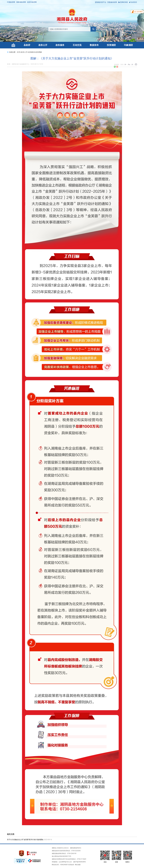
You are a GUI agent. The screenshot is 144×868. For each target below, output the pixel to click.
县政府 (27, 45)
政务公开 (43, 45)
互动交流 (77, 45)
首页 (19, 52)
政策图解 (39, 52)
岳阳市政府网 (32, 2)
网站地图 (78, 865)
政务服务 (60, 45)
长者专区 (133, 2)
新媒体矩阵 (112, 2)
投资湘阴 (111, 45)
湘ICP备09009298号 (80, 862)
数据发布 (94, 45)
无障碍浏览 (123, 2)
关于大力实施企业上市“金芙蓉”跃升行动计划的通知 (25, 840)
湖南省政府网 (21, 2)
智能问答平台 (101, 2)
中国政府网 (11, 2)
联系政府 (71, 865)
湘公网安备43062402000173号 (61, 856)
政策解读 (31, 52)
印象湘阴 (128, 45)
